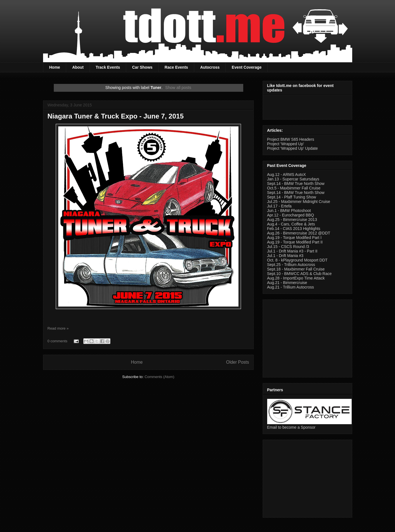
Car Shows (142, 67)
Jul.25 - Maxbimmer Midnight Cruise (299, 202)
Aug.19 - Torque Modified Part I (294, 238)
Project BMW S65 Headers (291, 139)
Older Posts (237, 362)
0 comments (58, 341)
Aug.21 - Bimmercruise (287, 283)
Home (55, 67)
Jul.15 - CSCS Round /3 (288, 247)
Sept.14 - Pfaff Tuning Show (292, 197)
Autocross (210, 67)
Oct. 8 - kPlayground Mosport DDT (297, 260)
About (78, 67)
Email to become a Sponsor (291, 427)
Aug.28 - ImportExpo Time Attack (296, 278)
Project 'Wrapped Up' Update (293, 148)
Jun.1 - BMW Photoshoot (289, 211)
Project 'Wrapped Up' (286, 144)
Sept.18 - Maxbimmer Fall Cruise (296, 269)
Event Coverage (247, 67)
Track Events (108, 67)
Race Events (176, 67)
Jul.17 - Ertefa (279, 206)
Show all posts (178, 88)
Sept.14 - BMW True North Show (296, 184)
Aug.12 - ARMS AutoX (287, 175)
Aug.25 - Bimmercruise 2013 (292, 220)
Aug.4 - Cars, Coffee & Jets (291, 224)
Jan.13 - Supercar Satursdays (293, 179)
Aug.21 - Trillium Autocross (291, 287)
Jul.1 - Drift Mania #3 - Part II (292, 251)
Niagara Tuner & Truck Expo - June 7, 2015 (116, 116)
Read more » (58, 328)
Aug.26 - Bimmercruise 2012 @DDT (299, 233)
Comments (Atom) (159, 377)
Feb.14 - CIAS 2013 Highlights (294, 229)
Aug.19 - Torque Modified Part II (295, 242)
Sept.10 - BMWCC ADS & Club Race (300, 274)
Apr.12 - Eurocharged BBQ (291, 215)
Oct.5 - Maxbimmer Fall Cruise (294, 188)
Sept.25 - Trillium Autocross (291, 265)
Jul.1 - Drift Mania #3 (285, 256)
